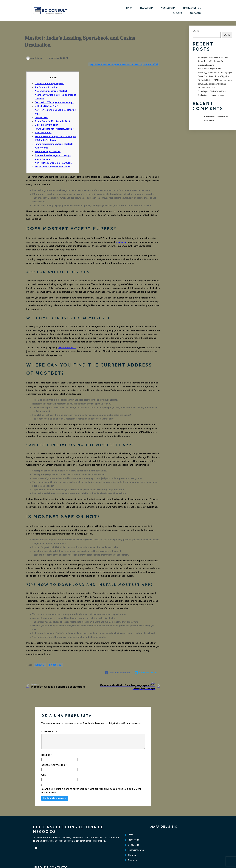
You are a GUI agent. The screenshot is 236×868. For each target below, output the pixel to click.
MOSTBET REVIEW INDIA (46, 119)
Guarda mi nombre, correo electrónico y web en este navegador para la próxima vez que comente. (92, 777)
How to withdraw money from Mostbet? (54, 138)
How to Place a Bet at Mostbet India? (52, 160)
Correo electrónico (54, 752)
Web (44, 762)
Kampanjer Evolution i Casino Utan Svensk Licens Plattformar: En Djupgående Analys (213, 61)
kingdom (40, 660)
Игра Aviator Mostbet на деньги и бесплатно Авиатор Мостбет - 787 (124, 58)
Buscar (196, 31)
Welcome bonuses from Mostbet (51, 85)
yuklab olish (121, 236)
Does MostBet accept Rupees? (50, 77)
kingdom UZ (55, 660)
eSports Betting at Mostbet (48, 145)
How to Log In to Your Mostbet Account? (54, 123)
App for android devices (47, 81)
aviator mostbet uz (67, 341)
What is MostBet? (43, 126)
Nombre (47, 742)
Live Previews (41, 111)
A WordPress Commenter (214, 117)
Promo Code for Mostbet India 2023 (52, 115)
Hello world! (209, 121)
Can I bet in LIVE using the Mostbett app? (54, 96)
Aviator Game (41, 141)
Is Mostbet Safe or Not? (46, 100)
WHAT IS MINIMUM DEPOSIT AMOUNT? (53, 157)
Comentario (49, 718)
